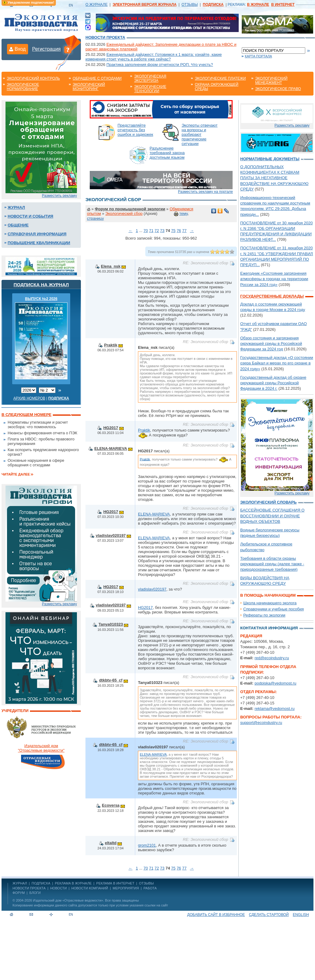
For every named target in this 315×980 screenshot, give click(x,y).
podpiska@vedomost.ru (275, 683)
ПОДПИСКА (41, 883)
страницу (95, 218)
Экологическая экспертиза (150, 78)
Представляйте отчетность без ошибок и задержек (135, 130)
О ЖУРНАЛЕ (96, 5)
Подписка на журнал (41, 285)
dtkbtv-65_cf (111, 680)
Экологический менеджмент (271, 81)
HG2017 (110, 428)
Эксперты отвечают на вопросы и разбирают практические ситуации (200, 134)
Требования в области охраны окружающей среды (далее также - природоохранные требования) (272, 564)
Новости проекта (105, 37)
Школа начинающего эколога (270, 603)
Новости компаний (90, 888)
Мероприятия (126, 888)
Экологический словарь (268, 502)
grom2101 (147, 845)
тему (183, 213)
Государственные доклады (272, 296)
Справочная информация (37, 234)
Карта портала (258, 56)
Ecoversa (111, 805)
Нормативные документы (270, 159)
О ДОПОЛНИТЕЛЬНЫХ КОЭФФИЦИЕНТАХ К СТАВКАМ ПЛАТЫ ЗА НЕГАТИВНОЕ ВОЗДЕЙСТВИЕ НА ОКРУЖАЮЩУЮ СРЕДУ (274, 178)
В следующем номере (26, 415)
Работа (150, 888)
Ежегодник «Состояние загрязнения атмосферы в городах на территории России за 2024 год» (274, 279)
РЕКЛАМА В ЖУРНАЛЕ (73, 883)
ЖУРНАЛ (20, 883)
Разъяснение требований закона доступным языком (167, 153)
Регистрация (46, 49)
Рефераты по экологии (264, 615)
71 (151, 231)
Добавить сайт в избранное (216, 915)
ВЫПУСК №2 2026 (41, 299)
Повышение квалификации (39, 243)
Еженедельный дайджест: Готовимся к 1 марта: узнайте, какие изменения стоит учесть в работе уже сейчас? (154, 57)
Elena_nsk (111, 266)
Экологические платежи (220, 78)
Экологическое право (278, 89)
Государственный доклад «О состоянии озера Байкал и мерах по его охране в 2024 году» (277, 363)
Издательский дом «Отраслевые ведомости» (68, 900)
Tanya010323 (111, 624)
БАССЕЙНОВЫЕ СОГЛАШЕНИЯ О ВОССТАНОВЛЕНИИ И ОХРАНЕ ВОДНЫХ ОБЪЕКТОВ (272, 516)
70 (146, 231)
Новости (58, 888)
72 (157, 231)
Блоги (35, 893)
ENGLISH (301, 915)
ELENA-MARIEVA (111, 448)
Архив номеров (29, 398)
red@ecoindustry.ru (272, 658)
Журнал (16, 207)
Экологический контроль (33, 78)
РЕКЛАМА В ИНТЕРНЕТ (115, 883)
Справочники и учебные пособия (273, 609)
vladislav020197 (111, 535)
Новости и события (30, 216)
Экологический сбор (124, 213)
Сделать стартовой (269, 915)
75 (173, 231)
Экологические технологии (150, 89)
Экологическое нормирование (23, 87)
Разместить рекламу (59, 196)
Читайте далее (16, 474)
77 (184, 231)
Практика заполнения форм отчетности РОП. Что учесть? (160, 65)
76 (179, 231)
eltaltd (111, 843)
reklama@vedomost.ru (275, 709)
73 (162, 231)
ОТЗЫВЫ (190, 5)
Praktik (111, 345)
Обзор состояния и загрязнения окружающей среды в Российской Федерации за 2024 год (271, 344)
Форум (19, 893)
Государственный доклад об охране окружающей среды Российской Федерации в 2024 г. (273, 383)
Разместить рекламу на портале (205, 192)
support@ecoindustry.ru (261, 723)
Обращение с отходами (97, 78)
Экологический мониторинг (89, 87)
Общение (18, 225)
